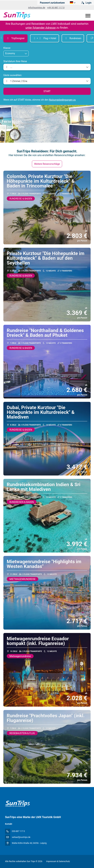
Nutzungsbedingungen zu (62, 100)
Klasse (7, 48)
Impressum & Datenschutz (58, 861)
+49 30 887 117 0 (56, 8)
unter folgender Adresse (41, 28)
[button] (2, 38)
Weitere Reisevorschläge (47, 164)
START (47, 91)
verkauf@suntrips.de (21, 837)
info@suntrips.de (37, 8)
